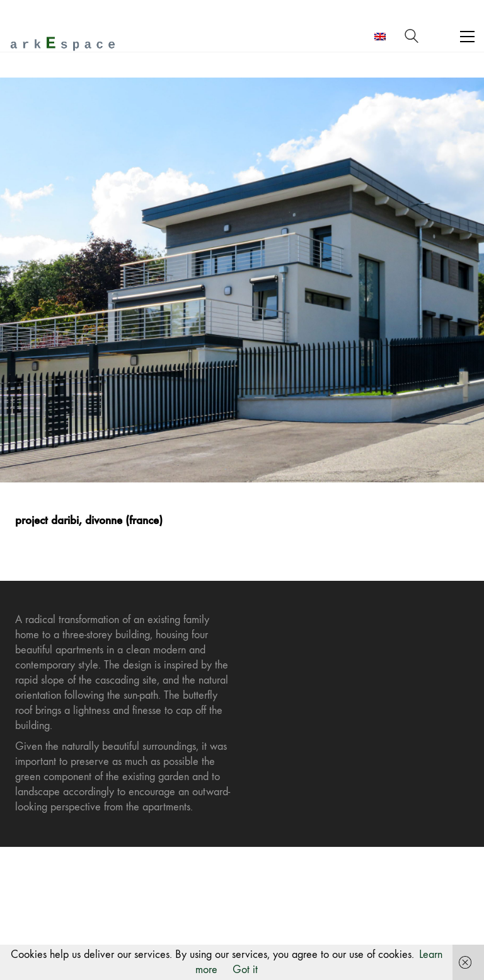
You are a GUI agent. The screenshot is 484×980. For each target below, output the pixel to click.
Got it (245, 970)
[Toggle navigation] (453, 37)
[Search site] (412, 38)
